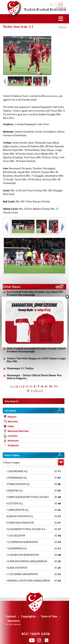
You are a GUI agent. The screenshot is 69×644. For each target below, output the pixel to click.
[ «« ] (14, 387)
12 (28, 391)
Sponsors (14, 621)
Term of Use (49, 616)
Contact (11, 616)
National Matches (18, 431)
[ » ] (34, 391)
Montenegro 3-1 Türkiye (20, 368)
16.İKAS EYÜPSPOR (17, 568)
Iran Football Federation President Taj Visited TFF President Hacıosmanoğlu (35, 293)
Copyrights (28, 616)
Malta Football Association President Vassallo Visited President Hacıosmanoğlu (36, 350)
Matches (13, 421)
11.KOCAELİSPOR (16, 535)
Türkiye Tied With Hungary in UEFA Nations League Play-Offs (36, 360)
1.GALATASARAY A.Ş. (17, 471)
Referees (13, 440)
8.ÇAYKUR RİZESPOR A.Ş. (20, 516)
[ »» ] (40, 391)
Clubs (11, 426)
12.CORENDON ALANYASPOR (22, 542)
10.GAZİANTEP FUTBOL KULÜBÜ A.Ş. (26, 529)
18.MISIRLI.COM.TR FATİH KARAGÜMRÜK (28, 581)
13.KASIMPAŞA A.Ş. (17, 548)
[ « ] (20, 387)
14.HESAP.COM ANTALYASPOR (23, 555)
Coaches (13, 436)
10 (50, 386)
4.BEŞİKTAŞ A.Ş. (15, 490)
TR (56, 5)
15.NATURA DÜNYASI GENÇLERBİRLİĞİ (27, 561)
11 (55, 386)
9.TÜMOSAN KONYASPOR (20, 523)
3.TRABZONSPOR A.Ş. (18, 484)
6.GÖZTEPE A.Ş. (15, 503)
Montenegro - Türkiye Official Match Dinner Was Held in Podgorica (34, 377)
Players (12, 417)
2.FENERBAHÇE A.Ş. (17, 478)
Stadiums (13, 445)
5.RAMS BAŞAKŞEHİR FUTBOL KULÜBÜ (28, 497)
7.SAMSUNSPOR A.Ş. (18, 510)
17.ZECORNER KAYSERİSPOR (22, 574)
